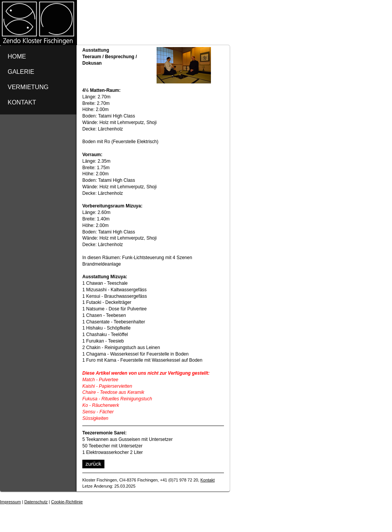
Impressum (10, 502)
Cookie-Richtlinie (67, 502)
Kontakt (207, 480)
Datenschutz (36, 502)
